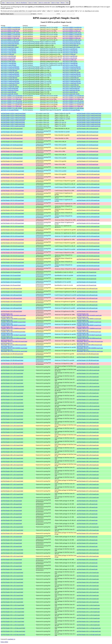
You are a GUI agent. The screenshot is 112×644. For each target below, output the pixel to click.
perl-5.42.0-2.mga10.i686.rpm (71, 45)
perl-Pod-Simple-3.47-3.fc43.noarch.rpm (88, 155)
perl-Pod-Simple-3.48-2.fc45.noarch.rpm (88, 129)
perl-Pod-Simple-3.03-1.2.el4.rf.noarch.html (12, 605)
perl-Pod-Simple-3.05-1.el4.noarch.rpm (87, 537)
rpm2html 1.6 (12, 639)
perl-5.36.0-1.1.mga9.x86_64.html (10, 87)
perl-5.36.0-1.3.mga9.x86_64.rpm (71, 72)
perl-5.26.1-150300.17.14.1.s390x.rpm (73, 99)
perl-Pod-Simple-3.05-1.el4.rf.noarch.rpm (88, 550)
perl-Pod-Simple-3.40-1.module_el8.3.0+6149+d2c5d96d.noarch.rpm (89, 337)
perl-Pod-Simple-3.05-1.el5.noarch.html (11, 514)
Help (67, 3)
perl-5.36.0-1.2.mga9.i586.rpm (71, 78)
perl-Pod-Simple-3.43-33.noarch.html (11, 272)
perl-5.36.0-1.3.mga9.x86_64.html (10, 72)
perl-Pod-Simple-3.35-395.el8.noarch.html (12, 354)
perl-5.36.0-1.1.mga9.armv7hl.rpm (72, 83)
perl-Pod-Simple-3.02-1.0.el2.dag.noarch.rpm (89, 635)
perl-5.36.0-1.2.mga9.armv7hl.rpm (72, 76)
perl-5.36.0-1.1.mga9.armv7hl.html (10, 83)
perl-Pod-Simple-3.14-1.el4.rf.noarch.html (12, 419)
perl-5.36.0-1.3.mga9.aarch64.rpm (72, 67)
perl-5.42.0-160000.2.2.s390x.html (10, 38)
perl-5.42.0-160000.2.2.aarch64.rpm (72, 35)
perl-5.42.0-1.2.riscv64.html (8, 58)
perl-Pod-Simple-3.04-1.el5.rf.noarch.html (12, 582)
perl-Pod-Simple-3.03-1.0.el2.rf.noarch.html (12, 618)
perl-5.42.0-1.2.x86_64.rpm (70, 62)
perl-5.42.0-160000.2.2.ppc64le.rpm (72, 36)
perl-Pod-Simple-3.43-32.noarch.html (11, 279)
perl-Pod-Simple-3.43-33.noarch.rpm (87, 272)
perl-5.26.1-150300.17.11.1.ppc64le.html (12, 105)
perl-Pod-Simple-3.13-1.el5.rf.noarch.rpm (88, 429)
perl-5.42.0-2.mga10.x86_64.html (10, 47)
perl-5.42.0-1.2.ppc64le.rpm (70, 56)
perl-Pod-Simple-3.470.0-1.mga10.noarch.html (13, 113)
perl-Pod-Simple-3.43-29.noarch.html (11, 285)
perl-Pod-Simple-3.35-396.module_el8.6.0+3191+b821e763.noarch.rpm (90, 341)
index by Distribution (21, 3)
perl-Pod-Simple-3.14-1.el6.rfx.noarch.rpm (88, 406)
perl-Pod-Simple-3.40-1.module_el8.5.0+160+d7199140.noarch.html (13, 331)
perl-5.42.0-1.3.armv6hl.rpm (70, 51)
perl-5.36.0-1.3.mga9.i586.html (9, 70)
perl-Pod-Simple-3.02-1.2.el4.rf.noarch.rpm (88, 622)
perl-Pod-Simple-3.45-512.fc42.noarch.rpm (88, 168)
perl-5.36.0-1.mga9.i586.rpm (70, 92)
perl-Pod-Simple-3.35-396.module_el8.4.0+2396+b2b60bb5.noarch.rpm (90, 347)
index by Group (10, 3)
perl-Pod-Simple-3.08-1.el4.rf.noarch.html (12, 458)
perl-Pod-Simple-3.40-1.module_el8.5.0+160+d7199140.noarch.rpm (89, 331)
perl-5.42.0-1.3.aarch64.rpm (70, 49)
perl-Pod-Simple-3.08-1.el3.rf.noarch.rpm (88, 468)
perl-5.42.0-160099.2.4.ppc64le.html (11, 29)
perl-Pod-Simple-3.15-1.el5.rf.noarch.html (12, 393)
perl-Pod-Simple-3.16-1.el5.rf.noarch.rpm (88, 373)
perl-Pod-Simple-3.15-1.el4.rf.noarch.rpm (88, 400)
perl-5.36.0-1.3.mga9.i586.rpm (71, 70)
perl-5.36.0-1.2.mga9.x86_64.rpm (71, 79)
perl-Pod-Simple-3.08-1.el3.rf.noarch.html (12, 468)
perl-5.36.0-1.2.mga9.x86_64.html (10, 79)
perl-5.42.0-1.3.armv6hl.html (8, 51)
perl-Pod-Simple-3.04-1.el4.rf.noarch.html (12, 589)
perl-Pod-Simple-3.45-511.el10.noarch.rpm (88, 181)
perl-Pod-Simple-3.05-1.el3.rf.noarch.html (12, 573)
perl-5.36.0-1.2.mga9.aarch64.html (10, 74)
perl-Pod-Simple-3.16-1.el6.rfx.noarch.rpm (88, 367)
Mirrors (63, 3)
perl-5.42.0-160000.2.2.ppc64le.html (11, 36)
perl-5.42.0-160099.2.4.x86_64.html (10, 33)
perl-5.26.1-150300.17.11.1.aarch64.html (12, 103)
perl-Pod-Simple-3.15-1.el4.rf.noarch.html (12, 400)
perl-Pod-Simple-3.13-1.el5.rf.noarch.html (12, 429)
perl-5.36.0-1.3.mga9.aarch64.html (10, 67)
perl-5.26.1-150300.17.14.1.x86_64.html (12, 101)
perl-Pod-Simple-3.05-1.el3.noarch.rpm (87, 559)
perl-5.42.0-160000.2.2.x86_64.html (10, 40)
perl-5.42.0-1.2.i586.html (7, 54)
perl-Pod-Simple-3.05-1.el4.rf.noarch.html (12, 550)
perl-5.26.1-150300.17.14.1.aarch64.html (12, 96)
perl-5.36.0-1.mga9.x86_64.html (9, 94)
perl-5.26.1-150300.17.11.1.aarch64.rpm (73, 103)
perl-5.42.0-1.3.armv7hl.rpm (70, 53)
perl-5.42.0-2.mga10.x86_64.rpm (71, 47)
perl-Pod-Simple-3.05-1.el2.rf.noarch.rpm (88, 579)
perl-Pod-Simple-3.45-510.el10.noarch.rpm (88, 243)
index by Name (55, 3)
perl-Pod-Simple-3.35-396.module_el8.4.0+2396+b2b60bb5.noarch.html (14, 347)
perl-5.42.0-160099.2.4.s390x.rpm (72, 31)
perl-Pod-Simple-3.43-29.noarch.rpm (87, 285)
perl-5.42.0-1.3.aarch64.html (8, 49)
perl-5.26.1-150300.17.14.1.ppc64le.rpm (73, 97)
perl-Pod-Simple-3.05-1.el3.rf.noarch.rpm (88, 573)
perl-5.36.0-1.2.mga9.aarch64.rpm (72, 74)
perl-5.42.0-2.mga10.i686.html (9, 45)
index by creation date (44, 3)
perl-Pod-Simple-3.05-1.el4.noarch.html (11, 537)
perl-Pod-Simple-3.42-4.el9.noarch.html (11, 288)
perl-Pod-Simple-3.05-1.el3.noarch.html (11, 559)
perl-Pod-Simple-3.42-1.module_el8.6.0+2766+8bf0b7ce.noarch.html (13, 318)
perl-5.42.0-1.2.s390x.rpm (70, 60)
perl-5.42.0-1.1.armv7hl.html (8, 65)
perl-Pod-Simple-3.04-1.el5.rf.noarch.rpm (88, 582)
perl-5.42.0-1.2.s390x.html (8, 60)
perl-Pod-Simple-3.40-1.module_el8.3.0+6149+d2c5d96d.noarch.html (13, 337)
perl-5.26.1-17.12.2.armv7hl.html (10, 110)
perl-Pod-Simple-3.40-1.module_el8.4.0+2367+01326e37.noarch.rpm (89, 334)
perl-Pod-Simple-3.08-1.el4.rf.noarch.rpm (88, 458)
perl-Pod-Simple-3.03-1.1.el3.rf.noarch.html (12, 612)
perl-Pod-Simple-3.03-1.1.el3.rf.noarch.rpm (88, 612)
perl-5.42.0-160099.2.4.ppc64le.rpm (72, 29)
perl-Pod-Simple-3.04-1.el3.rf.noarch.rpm (88, 595)
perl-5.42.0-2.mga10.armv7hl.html (10, 44)
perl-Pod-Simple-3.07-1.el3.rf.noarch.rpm (88, 494)
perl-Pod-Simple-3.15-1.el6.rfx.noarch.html (12, 386)
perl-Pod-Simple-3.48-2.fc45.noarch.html (12, 129)
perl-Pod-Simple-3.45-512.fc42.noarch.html (12, 168)
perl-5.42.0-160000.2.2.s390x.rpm (72, 38)
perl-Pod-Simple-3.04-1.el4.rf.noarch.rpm (88, 589)
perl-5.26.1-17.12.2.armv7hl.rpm (71, 110)
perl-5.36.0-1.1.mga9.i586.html (9, 85)
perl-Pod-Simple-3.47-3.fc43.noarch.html (12, 155)
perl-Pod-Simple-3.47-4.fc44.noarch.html (12, 142)
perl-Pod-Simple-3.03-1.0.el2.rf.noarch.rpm (88, 618)
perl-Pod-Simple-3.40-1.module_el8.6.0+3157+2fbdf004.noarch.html (13, 328)
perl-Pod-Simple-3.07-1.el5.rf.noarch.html (12, 475)
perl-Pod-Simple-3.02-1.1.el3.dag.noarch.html (13, 628)
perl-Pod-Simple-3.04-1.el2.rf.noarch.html (12, 602)
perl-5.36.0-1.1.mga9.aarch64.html (10, 81)
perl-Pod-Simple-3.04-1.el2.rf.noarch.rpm (88, 602)
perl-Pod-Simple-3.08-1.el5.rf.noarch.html (12, 448)
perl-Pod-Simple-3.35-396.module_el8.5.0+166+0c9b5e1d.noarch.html (14, 344)
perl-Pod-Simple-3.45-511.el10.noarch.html (12, 181)
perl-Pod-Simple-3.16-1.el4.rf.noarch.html (12, 380)
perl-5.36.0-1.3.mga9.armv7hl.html (10, 69)
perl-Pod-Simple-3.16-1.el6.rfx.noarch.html (12, 367)
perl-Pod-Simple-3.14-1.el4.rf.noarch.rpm (88, 419)
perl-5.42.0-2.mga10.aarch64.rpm (71, 42)
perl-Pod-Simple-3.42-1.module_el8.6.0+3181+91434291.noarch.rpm (89, 315)
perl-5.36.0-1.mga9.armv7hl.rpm (71, 90)
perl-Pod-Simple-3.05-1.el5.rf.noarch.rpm (88, 527)
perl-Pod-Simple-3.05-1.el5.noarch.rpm (87, 514)
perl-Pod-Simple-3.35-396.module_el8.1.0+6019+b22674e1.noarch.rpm (90, 351)
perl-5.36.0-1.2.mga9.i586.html (9, 78)
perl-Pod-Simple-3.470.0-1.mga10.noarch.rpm (89, 113)
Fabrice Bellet (4, 642)
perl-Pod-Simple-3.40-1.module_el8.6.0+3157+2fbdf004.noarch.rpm (89, 328)
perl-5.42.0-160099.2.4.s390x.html (10, 31)
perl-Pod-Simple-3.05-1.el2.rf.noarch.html (12, 579)
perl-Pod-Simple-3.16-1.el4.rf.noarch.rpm (88, 380)
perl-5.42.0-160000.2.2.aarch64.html (11, 35)
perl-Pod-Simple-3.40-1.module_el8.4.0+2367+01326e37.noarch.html (13, 334)
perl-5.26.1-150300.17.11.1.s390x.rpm (73, 106)
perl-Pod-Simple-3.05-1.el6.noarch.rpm (87, 501)
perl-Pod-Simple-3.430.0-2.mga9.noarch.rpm (89, 121)
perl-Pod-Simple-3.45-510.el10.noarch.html (12, 243)
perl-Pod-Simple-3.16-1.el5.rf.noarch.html (12, 373)
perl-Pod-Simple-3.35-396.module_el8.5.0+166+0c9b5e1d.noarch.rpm (89, 344)
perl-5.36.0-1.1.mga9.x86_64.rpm (71, 87)
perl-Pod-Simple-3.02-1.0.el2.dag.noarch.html (13, 635)
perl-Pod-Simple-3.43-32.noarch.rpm (87, 279)
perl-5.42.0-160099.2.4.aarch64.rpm (72, 27)
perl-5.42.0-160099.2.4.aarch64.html (11, 27)
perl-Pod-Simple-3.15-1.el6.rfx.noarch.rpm (88, 386)
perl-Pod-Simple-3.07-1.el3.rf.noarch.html (12, 494)
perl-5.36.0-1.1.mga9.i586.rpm (71, 85)
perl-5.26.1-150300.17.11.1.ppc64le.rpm (73, 105)
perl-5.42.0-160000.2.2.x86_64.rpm (72, 40)
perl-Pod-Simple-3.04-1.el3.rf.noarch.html (12, 595)
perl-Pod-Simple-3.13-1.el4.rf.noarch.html (12, 439)
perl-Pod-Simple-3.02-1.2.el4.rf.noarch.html (12, 622)
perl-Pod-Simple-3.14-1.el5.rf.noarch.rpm (88, 413)
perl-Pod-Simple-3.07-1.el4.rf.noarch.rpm (88, 484)
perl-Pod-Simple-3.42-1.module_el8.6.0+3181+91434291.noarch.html (13, 315)
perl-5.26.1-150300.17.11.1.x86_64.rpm (73, 108)
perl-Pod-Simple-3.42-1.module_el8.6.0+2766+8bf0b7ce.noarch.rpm (89, 318)
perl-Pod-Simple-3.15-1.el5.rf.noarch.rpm (88, 393)
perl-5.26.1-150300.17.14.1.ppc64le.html (12, 97)
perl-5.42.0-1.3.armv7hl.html (8, 53)
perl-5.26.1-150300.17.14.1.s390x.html (11, 99)
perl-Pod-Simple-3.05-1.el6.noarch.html (11, 501)
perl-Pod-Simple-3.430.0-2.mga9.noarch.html (13, 121)
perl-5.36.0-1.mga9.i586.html (9, 92)
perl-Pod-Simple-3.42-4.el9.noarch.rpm (87, 288)
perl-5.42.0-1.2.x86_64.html (8, 62)
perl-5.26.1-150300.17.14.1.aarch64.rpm (73, 96)
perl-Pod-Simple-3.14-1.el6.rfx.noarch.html (12, 406)
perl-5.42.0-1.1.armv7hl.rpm (70, 65)
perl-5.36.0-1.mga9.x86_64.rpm (71, 94)
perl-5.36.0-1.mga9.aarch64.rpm (71, 88)
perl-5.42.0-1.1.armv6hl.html (8, 63)
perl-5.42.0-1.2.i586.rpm (69, 54)
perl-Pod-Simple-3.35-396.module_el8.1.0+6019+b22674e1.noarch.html (14, 351)
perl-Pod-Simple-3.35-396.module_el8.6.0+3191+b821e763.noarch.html (14, 341)
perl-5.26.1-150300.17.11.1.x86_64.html (12, 108)
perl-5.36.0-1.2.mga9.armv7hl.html (10, 76)
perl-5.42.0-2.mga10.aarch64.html (10, 42)
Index (3, 3)
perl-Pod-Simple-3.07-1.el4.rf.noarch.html (12, 484)
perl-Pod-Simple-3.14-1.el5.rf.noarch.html (12, 413)
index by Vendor (33, 3)
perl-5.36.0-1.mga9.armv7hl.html (10, 90)
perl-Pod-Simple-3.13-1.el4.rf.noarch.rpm (88, 439)
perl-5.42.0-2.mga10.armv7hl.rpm (72, 44)
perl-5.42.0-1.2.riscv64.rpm (70, 58)
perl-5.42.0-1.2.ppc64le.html (8, 56)
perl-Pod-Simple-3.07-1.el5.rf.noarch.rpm (88, 475)
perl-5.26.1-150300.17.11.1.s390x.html (11, 106)
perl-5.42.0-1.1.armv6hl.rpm (70, 63)
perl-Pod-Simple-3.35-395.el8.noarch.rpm (88, 354)
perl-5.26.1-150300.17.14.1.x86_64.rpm (73, 101)
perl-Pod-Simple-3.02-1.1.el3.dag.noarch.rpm (89, 628)
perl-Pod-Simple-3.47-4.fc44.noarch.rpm (88, 142)
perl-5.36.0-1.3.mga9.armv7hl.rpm (72, 69)
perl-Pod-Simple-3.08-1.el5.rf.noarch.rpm (88, 448)
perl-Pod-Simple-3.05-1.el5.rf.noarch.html (12, 527)
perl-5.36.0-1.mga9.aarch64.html (10, 88)
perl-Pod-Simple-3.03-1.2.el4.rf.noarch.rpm (88, 605)
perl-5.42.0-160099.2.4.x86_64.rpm (72, 33)
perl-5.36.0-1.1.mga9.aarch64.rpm (72, 81)
